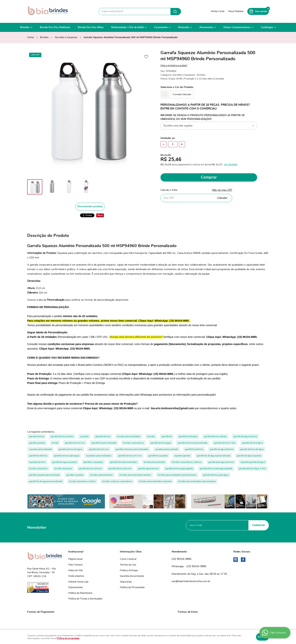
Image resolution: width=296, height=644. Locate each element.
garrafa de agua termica (245, 436)
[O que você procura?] (176, 12)
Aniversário (206, 27)
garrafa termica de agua (70, 449)
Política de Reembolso (80, 593)
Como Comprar (128, 559)
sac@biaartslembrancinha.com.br (191, 581)
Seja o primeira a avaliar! (174, 66)
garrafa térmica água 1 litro (252, 468)
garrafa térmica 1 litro (225, 443)
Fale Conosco (76, 565)
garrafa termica (37, 436)
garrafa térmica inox (99, 449)
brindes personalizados (129, 436)
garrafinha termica (194, 449)
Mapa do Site (76, 570)
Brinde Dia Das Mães (91, 27)
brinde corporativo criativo (82, 481)
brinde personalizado (154, 462)
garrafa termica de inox (120, 468)
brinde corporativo (38, 468)
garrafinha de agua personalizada (46, 481)
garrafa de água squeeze (249, 456)
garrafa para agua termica (221, 462)
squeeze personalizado (167, 449)
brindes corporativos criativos (187, 462)
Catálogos (267, 27)
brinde (55, 443)
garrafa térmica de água (252, 449)
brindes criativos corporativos (117, 481)
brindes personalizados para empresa (197, 481)
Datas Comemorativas (237, 27)
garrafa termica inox (75, 443)
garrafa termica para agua (67, 456)
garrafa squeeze (37, 443)
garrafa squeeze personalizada (44, 475)
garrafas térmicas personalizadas (132, 449)
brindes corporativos (133, 443)
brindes (151, 436)
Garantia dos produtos (132, 576)
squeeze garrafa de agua (253, 462)
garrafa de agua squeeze (64, 462)
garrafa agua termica (148, 468)
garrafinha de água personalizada (214, 456)
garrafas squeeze (75, 475)
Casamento (161, 27)
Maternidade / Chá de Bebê (127, 27)
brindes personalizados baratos (135, 475)
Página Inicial (75, 559)
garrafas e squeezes (93, 462)
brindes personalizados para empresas (177, 475)
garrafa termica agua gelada (179, 468)
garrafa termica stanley (62, 436)
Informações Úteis (131, 552)
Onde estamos (76, 576)
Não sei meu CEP (222, 190)
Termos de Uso (128, 565)
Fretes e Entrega (129, 570)
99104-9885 (181, 559)
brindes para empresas (101, 475)
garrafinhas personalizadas (124, 462)
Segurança (126, 582)
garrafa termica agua (161, 443)
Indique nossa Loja (78, 582)
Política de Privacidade (132, 587)
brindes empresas (63, 468)
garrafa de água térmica (222, 449)
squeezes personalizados (99, 456)
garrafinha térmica (38, 456)
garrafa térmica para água (216, 475)
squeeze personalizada (40, 449)
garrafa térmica (103, 436)
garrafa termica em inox (130, 456)
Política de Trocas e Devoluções (85, 599)
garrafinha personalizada (104, 443)
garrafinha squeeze (158, 456)
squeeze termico (37, 462)
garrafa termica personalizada (193, 443)
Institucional (76, 552)
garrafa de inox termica (90, 468)
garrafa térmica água (252, 443)
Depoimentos (76, 587)
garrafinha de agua (188, 436)
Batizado (183, 27)
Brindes (25, 27)
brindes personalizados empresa (155, 481)
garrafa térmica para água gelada (216, 468)
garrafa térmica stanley (215, 436)
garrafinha (167, 436)
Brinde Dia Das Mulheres (55, 27)
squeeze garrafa (182, 456)
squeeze (84, 436)
